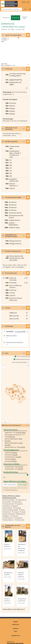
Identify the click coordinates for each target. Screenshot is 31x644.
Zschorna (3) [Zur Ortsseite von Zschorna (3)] (20, 520)
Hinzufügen (23, 485)
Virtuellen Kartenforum (11, 490)
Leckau (12, 80)
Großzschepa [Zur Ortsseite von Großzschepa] (17, 502)
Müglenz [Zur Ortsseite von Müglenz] (7, 516)
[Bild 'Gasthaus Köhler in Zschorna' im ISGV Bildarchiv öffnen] (22, 571)
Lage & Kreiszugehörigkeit (12, 35)
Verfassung (7, 69)
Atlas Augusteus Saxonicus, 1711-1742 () (15, 436)
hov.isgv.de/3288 (20, 332)
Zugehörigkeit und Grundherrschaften (10, 236)
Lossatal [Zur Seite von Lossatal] (21, 27)
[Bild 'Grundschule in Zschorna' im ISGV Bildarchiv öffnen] (22, 596)
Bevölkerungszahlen (10, 141)
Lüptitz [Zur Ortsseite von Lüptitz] (24, 512)
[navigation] (15, 18)
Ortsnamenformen (10, 273)
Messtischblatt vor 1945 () (15, 447)
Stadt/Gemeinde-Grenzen (23, 359)
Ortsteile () (10, 459)
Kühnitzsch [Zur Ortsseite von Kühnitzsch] (8, 512)
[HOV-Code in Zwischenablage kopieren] (16, 30)
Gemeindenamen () (13, 457)
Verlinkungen (8, 326)
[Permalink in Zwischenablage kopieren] (27, 332)
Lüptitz (12, 84)
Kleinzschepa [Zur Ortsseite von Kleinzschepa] (8, 508)
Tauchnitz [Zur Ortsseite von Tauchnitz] (15, 516)
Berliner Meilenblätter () (13, 440)
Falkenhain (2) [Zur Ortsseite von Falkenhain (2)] (22, 500)
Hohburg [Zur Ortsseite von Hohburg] (7, 506)
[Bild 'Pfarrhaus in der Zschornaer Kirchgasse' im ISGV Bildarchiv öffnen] (22, 543)
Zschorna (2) (6, 18)
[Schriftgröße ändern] (26, 9)
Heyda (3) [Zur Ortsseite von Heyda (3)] (20, 504)
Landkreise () (11, 453)
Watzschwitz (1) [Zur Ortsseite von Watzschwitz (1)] (9, 520)
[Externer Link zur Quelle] (25, 278)
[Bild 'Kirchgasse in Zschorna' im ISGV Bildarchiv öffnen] (9, 571)
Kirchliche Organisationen (12, 251)
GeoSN (22, 447)
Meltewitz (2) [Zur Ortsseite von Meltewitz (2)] (21, 514)
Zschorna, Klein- (25, 18)
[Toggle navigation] (26, 2)
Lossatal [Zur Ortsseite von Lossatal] (16, 512)
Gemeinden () (11, 455)
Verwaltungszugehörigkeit (12, 197)
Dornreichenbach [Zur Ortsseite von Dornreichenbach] (10, 500)
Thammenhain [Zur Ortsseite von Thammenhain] (9, 518)
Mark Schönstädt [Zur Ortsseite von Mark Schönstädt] (9, 514)
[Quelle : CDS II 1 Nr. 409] (27, 283)
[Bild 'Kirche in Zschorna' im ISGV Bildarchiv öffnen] (9, 543)
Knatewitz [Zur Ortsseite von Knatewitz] (18, 508)
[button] (27, 278)
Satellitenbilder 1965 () (14, 467)
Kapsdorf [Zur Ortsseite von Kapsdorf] (15, 506)
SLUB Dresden (21, 433)
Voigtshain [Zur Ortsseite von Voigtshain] (19, 518)
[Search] (12, 9)
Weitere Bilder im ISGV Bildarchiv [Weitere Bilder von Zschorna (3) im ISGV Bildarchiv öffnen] (14, 609)
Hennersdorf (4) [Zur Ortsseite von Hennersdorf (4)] (9, 504)
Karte (5, 353)
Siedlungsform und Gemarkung (10, 129)
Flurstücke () (11, 461)
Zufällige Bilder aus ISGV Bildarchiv (11, 526)
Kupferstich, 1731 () (15, 433)
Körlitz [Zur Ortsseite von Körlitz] (23, 510)
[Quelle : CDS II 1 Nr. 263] (27, 278)
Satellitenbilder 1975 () (14, 469)
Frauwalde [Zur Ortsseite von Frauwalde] (7, 502)
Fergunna (11, 437)
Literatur (6, 308)
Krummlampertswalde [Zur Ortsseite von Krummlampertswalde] (11, 510)
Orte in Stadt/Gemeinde (23, 356)
